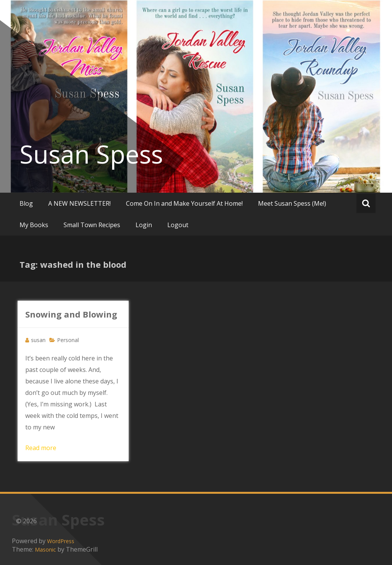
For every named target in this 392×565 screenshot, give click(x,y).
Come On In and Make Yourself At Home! (184, 203)
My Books (34, 225)
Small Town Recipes (92, 225)
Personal (68, 340)
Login (144, 225)
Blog (26, 203)
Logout (178, 225)
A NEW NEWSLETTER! (79, 203)
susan (38, 340)
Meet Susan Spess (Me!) (292, 203)
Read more (41, 448)
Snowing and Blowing (71, 314)
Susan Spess (91, 154)
